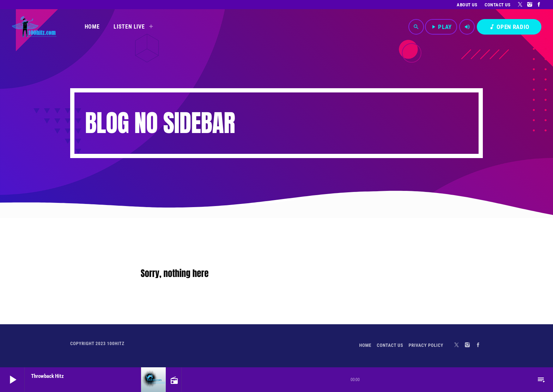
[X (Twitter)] (520, 5)
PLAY (441, 27)
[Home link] (34, 27)
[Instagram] (530, 5)
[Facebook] (539, 5)
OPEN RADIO (509, 27)
